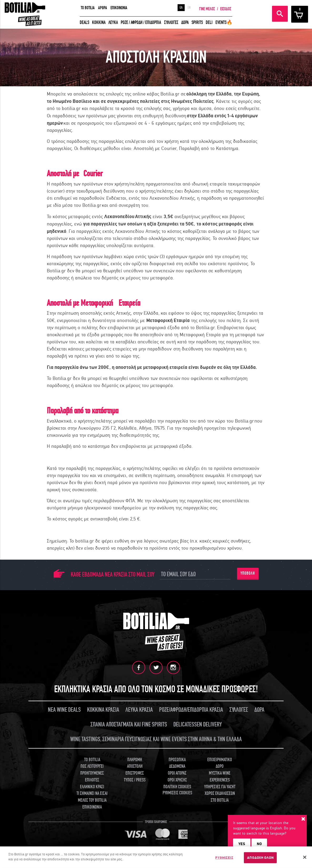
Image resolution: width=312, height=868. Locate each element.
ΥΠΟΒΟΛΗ (248, 573)
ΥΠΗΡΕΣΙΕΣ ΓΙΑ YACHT (220, 787)
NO (259, 844)
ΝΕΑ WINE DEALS (64, 710)
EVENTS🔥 (224, 22)
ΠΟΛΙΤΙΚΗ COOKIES (177, 787)
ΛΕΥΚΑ (113, 22)
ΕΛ (181, 8)
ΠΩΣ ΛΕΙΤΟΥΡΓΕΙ (92, 766)
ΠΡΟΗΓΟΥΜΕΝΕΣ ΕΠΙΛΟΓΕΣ (92, 777)
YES (242, 844)
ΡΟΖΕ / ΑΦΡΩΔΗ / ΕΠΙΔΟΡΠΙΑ (141, 22)
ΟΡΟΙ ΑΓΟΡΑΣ (177, 773)
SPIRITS (197, 22)
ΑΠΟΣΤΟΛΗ (135, 766)
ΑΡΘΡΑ (103, 8)
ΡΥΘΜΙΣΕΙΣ (224, 858)
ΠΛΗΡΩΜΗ (135, 759)
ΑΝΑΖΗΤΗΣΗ (280, 14)
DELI (209, 22)
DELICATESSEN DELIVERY (198, 724)
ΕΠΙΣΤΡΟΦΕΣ (135, 773)
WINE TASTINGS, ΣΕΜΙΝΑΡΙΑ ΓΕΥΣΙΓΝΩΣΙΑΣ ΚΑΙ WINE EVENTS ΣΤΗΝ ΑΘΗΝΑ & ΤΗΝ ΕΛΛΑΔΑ (156, 739)
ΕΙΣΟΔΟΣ (226, 9)
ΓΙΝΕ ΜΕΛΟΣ (207, 9)
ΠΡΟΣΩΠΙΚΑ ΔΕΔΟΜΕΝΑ (177, 763)
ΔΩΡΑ (185, 22)
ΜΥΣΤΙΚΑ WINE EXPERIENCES (220, 777)
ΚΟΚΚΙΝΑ (99, 22)
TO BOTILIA (88, 8)
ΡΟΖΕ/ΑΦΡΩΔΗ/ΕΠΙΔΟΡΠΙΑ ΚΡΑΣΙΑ (191, 710)
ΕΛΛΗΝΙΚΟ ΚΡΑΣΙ (92, 787)
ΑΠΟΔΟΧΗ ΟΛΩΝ (260, 858)
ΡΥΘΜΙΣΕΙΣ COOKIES (177, 793)
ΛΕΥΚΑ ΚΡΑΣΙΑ (139, 710)
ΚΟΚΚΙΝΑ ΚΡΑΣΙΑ (103, 710)
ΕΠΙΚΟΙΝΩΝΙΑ (119, 8)
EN (189, 8)
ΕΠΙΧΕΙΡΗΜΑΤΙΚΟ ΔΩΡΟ (220, 763)
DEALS (84, 22)
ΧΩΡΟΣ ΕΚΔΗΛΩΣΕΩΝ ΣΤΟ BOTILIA (220, 797)
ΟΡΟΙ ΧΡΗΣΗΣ (177, 780)
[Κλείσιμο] (305, 857)
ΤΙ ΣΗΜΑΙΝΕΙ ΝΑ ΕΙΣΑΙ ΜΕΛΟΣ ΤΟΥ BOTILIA (92, 797)
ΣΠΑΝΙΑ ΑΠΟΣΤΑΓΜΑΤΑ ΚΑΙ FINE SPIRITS (129, 724)
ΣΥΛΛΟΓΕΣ (171, 22)
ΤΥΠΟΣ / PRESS (135, 780)
